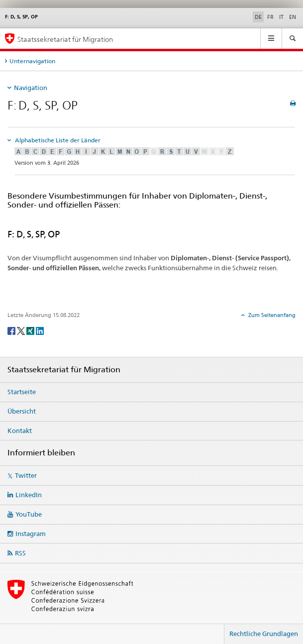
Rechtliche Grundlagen (264, 634)
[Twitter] (22, 330)
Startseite (22, 392)
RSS (20, 553)
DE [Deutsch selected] (258, 17)
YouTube (29, 514)
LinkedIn (29, 495)
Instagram (31, 534)
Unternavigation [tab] (32, 61)
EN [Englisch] (293, 17)
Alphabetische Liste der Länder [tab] (57, 140)
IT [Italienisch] (281, 17)
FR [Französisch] (270, 17)
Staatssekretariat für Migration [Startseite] (65, 39)
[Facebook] (12, 330)
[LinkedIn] (40, 330)
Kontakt (20, 430)
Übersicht (22, 411)
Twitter (26, 475)
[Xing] (31, 330)
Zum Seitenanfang (271, 315)
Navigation (31, 88)
